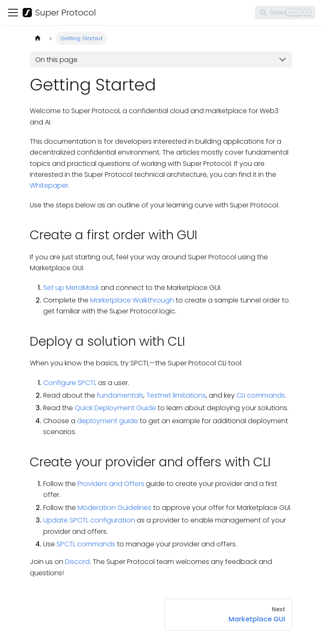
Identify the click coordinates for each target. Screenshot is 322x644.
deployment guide (108, 421)
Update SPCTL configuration (89, 520)
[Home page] (38, 38)
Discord (77, 562)
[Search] (285, 13)
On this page (56, 60)
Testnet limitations (176, 395)
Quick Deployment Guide (115, 408)
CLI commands (261, 395)
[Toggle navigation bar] (13, 13)
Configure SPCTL (70, 383)
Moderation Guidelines (114, 508)
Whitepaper (49, 185)
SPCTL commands (86, 544)
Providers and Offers (111, 484)
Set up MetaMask (71, 288)
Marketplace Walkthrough (132, 300)
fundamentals (120, 395)
